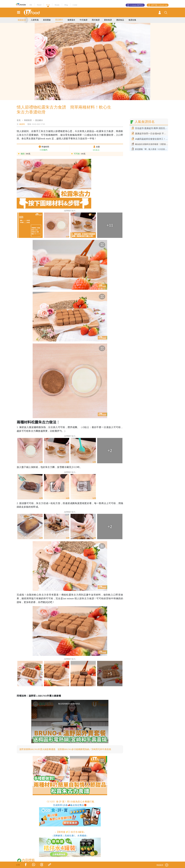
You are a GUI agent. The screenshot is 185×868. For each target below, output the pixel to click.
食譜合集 (132, 20)
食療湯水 (71, 20)
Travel (39, 5)
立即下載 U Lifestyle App (159, 5)
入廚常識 (35, 20)
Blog (66, 5)
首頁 (19, 120)
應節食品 (120, 20)
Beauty (57, 5)
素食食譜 (108, 20)
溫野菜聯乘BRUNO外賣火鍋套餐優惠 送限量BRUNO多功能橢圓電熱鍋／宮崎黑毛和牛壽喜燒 (68, 749)
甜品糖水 (59, 20)
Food (48, 5)
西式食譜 (96, 20)
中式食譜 (84, 20)
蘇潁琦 (22, 124)
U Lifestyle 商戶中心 (137, 5)
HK (31, 5)
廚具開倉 (47, 20)
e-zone (75, 5)
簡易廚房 (22, 20)
